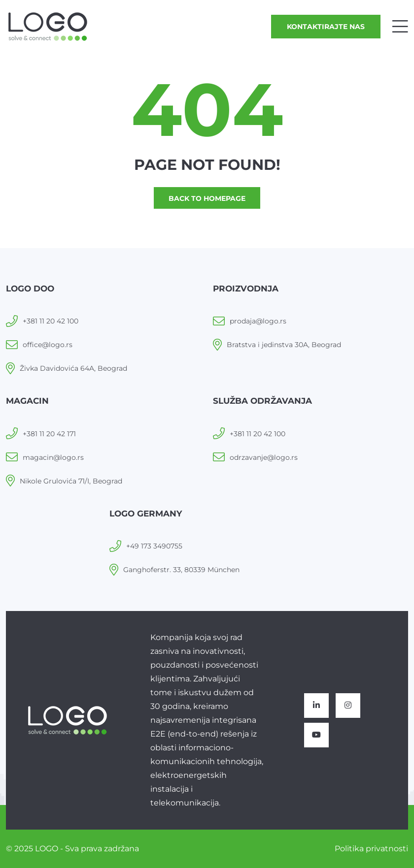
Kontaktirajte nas (326, 27)
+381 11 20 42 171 (49, 434)
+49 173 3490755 (154, 546)
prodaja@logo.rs (258, 321)
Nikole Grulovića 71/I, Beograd (71, 481)
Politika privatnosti (371, 849)
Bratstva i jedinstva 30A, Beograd (284, 345)
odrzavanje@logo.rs (264, 457)
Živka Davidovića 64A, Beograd (73, 368)
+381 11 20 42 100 (51, 321)
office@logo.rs (48, 345)
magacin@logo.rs (53, 457)
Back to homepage (207, 198)
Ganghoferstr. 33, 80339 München (181, 570)
